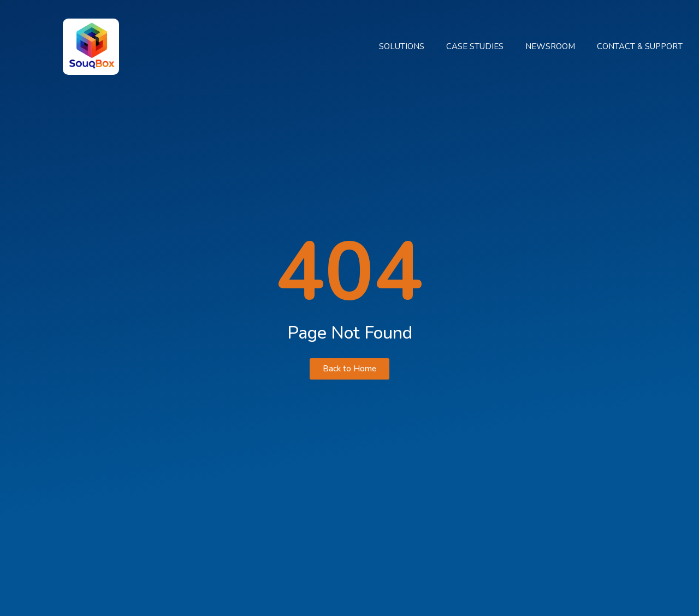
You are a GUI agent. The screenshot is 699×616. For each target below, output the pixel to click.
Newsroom (550, 46)
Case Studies (475, 46)
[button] (349, 369)
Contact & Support (640, 46)
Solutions (402, 46)
